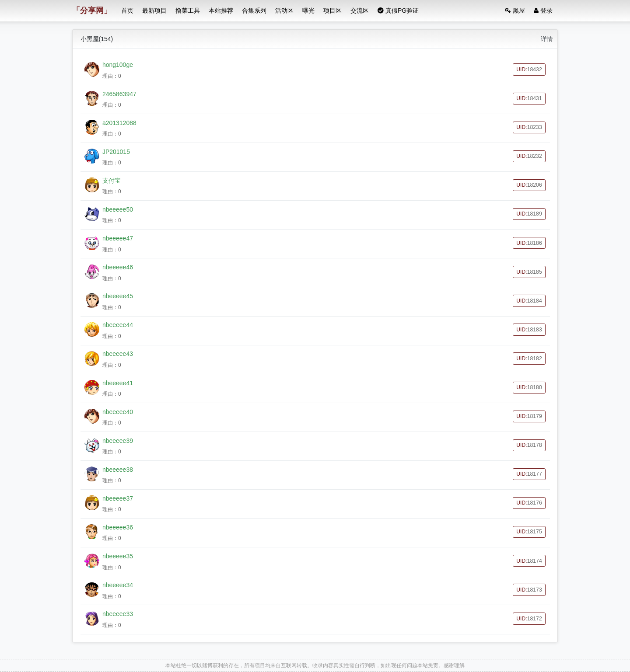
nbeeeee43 (118, 354)
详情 (547, 39)
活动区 (284, 10)
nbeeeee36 (118, 527)
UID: (529, 70)
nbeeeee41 (118, 383)
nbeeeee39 (118, 441)
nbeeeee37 (118, 498)
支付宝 (112, 181)
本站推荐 (221, 10)
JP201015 (116, 152)
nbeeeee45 (118, 296)
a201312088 (119, 123)
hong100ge (118, 65)
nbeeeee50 (118, 209)
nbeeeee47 (118, 238)
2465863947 (119, 94)
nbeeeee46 (118, 267)
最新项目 (154, 10)
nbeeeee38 (118, 470)
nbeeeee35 (118, 556)
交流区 (360, 10)
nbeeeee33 (118, 614)
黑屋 (515, 10)
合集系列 (254, 10)
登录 (543, 10)
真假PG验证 (398, 10)
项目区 (332, 10)
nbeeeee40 (118, 412)
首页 (127, 10)
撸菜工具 (188, 10)
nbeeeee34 (118, 585)
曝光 (308, 10)
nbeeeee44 (118, 325)
